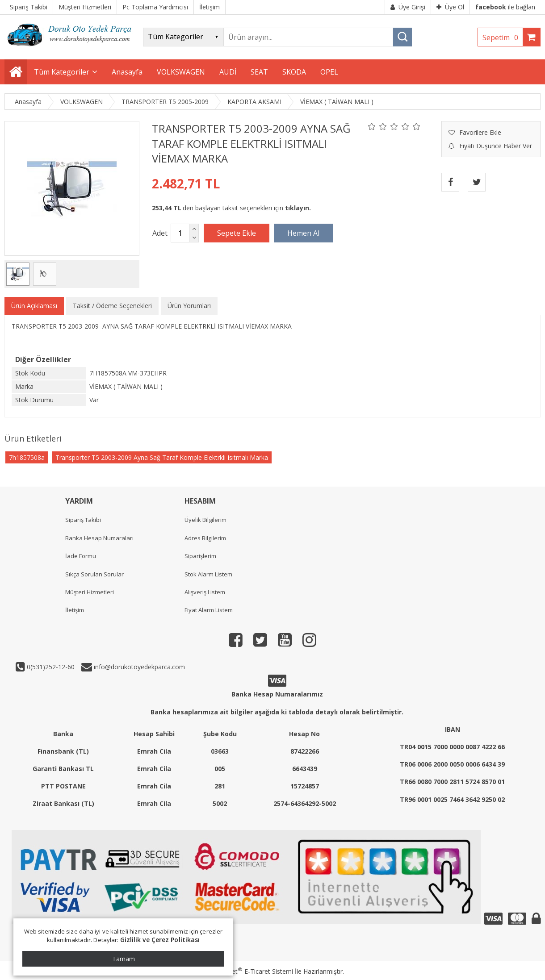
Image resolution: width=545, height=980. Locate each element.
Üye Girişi (408, 7)
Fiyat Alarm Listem (209, 610)
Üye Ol (450, 7)
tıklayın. (298, 208)
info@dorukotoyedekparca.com (138, 667)
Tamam (124, 959)
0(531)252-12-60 (50, 667)
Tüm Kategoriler (62, 72)
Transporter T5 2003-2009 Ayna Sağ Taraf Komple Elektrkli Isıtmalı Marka (162, 457)
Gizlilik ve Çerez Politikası (160, 940)
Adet (160, 233)
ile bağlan (505, 7)
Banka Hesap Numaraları (99, 538)
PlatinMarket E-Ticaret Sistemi (247, 971)
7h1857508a (27, 457)
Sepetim (503, 38)
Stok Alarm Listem (208, 574)
